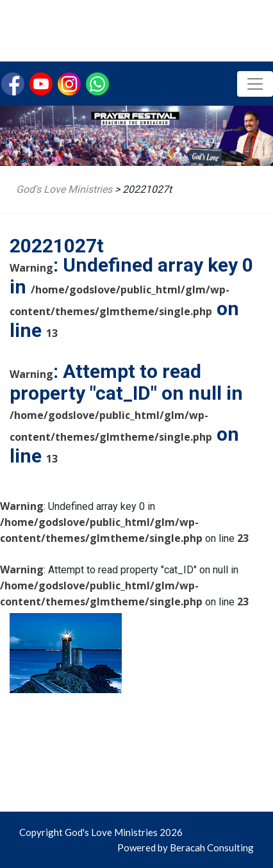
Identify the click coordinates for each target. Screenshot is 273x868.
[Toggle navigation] (255, 84)
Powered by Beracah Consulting (186, 848)
